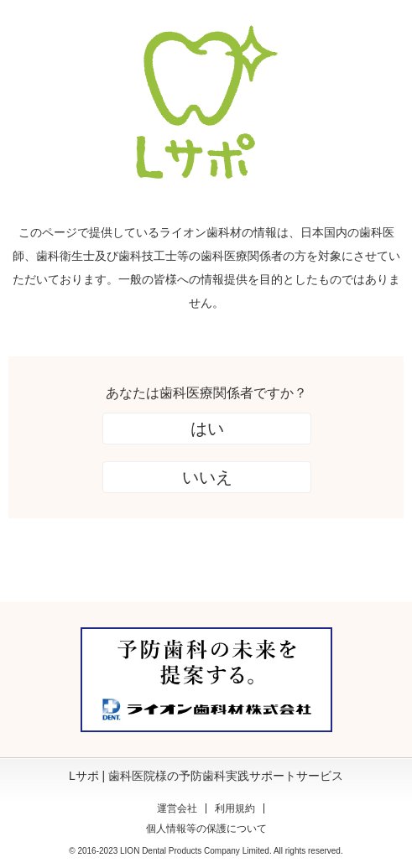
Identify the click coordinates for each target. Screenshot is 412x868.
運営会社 (177, 808)
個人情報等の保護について (206, 829)
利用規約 (235, 808)
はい (207, 429)
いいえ (207, 477)
